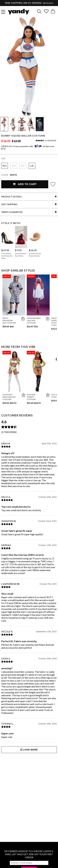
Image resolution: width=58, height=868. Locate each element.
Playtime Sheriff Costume (31, 397)
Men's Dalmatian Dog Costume (9, 320)
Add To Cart (25, 184)
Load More (29, 750)
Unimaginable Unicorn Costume (34, 320)
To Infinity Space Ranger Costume (9, 397)
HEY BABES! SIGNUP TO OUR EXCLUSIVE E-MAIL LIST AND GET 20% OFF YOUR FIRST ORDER (29, 854)
